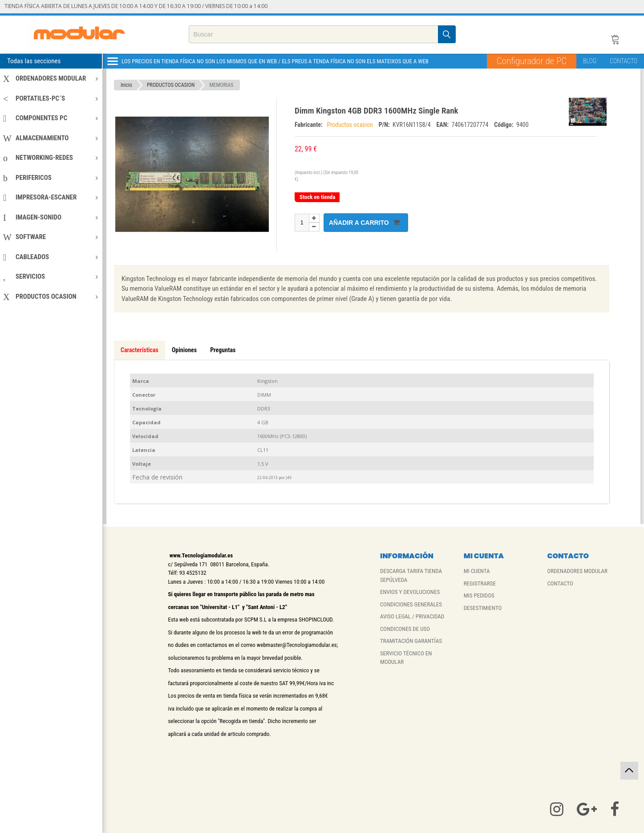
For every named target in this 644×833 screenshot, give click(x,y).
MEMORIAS (221, 85)
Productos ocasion (350, 125)
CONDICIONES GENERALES (411, 604)
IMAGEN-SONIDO (51, 217)
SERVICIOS (51, 276)
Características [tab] (140, 350)
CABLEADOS (51, 257)
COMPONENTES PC (51, 118)
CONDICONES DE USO (405, 629)
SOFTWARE (51, 237)
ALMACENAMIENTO (51, 138)
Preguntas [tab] (223, 350)
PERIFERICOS (51, 178)
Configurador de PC (532, 61)
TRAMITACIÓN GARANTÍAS (411, 641)
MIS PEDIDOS (479, 595)
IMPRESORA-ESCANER (51, 197)
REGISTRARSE (480, 583)
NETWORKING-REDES (51, 158)
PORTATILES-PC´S (51, 98)
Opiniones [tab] (184, 350)
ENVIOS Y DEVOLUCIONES (410, 592)
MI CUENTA (477, 571)
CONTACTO (624, 61)
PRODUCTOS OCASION (51, 297)
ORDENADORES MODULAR (51, 78)
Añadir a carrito (364, 222)
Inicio (126, 85)
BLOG (590, 61)
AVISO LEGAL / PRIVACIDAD (412, 616)
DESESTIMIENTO (483, 608)
